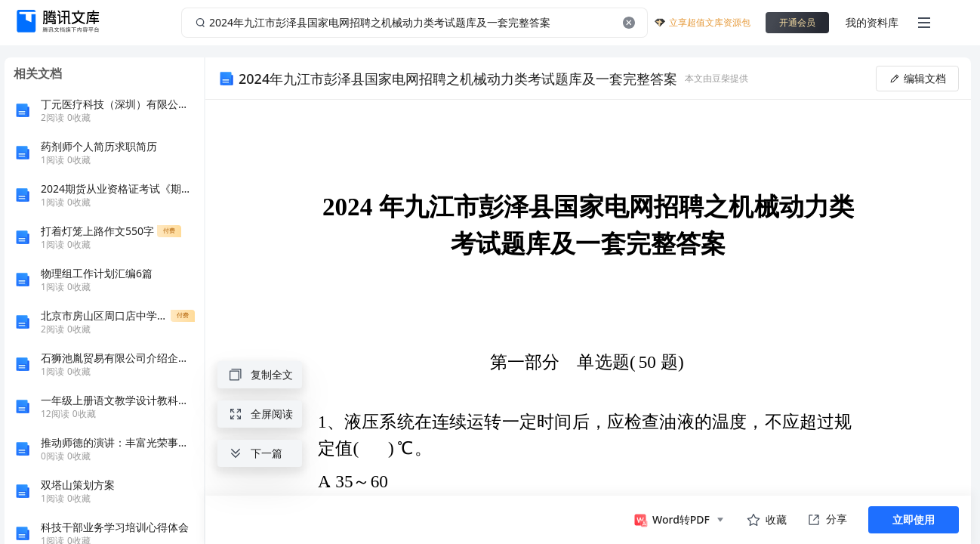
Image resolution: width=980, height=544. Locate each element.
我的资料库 (872, 22)
